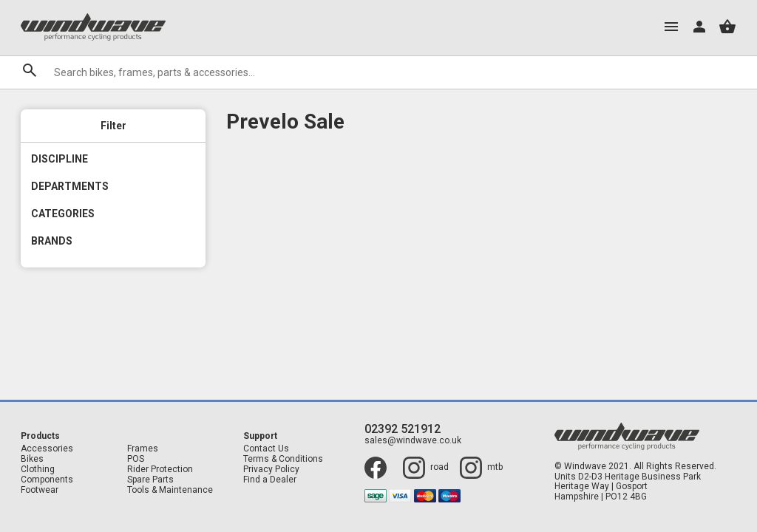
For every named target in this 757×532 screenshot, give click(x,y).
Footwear (40, 490)
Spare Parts (150, 480)
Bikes (32, 459)
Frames (143, 449)
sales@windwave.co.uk (413, 441)
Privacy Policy (271, 470)
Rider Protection (160, 470)
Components (47, 480)
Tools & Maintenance (170, 490)
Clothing (38, 470)
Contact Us (266, 449)
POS (136, 459)
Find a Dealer (270, 480)
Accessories (47, 449)
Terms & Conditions (283, 459)
